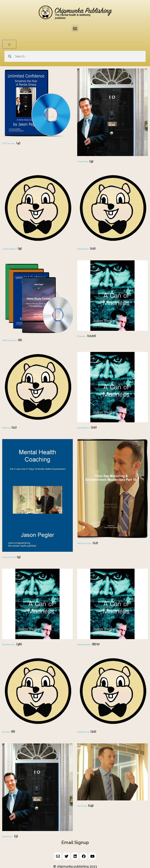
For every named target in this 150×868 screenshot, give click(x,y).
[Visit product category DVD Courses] (37, 302)
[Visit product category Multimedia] (37, 608)
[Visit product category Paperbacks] (112, 608)
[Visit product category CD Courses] (37, 107)
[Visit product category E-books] (112, 300)
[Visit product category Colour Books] (37, 212)
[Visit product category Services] (112, 776)
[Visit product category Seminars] (37, 791)
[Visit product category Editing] (37, 391)
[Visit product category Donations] (112, 212)
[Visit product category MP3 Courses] (112, 492)
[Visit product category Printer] (37, 695)
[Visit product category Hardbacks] (112, 391)
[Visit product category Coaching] (112, 116)
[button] (75, 28)
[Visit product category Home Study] (37, 499)
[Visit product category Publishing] (112, 695)
